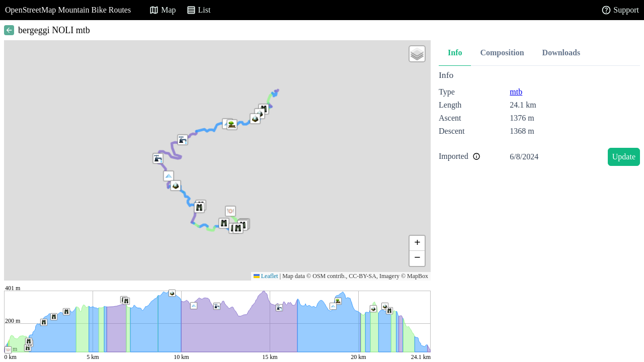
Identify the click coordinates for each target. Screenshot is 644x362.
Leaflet (266, 276)
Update (624, 157)
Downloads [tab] (561, 53)
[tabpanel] (539, 120)
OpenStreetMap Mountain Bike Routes (68, 10)
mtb (516, 92)
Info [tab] (455, 53)
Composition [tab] (502, 53)
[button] (169, 176)
